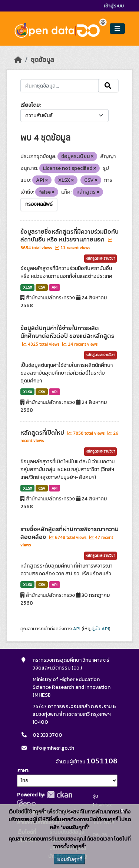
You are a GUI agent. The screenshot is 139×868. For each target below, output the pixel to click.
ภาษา (23, 771)
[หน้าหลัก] (18, 60)
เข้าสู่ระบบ (114, 6)
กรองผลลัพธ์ (39, 204)
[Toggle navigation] (117, 29)
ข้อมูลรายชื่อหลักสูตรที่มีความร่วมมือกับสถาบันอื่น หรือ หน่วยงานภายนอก (69, 236)
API (54, 287)
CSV (42, 287)
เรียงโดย (30, 105)
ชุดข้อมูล (42, 60)
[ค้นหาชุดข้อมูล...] (60, 86)
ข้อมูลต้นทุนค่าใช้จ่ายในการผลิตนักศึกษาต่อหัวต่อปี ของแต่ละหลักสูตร (67, 332)
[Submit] (108, 86)
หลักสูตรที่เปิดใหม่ (43, 433)
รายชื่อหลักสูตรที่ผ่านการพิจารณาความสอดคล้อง (69, 533)
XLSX (28, 287)
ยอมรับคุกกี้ (70, 859)
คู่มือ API (100, 629)
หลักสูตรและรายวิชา (100, 259)
